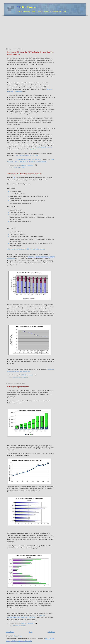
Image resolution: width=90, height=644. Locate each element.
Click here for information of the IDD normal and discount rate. (26, 249)
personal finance (24, 377)
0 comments (30, 165)
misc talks (16, 377)
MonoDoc (33, 149)
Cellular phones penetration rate (18, 387)
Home (31, 632)
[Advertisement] (29, 33)
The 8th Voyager (27, 7)
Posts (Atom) (18, 636)
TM (14, 178)
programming (21, 167)
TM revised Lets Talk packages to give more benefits (25, 174)
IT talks (15, 167)
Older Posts (51, 632)
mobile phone (23, 626)
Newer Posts (10, 632)
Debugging (49, 147)
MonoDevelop (40, 147)
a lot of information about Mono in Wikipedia (27, 159)
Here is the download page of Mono (27, 155)
